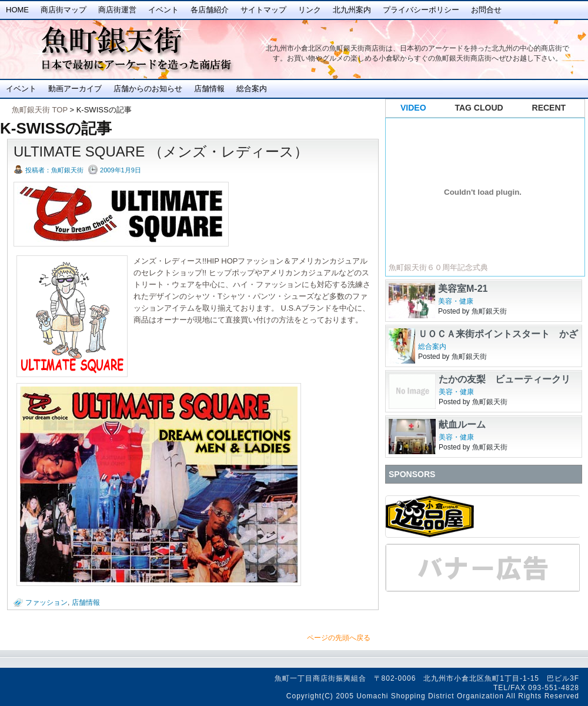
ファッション (46, 602)
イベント (163, 10)
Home (17, 10)
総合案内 (252, 89)
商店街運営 (117, 10)
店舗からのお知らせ (148, 89)
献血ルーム (462, 424)
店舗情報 (209, 89)
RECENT (549, 108)
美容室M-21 (463, 289)
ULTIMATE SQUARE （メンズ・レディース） (161, 151)
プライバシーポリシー (421, 10)
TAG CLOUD (479, 108)
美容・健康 (456, 301)
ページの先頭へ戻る (339, 638)
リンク (310, 10)
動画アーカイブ (75, 89)
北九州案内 (352, 10)
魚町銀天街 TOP (40, 110)
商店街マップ (64, 10)
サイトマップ (263, 10)
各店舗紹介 (210, 10)
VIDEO (413, 108)
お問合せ (486, 10)
